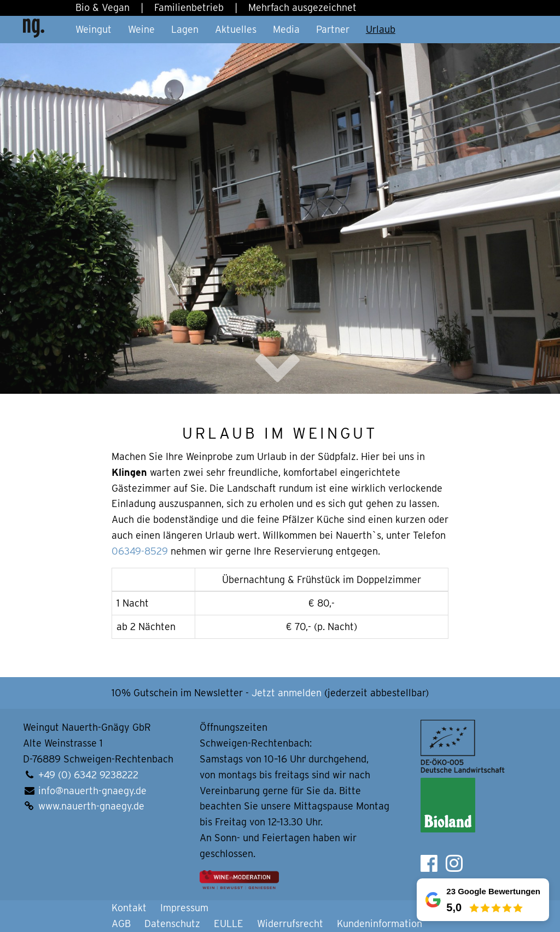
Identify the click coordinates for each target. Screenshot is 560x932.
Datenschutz (172, 924)
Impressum (184, 908)
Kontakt (129, 908)
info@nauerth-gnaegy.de (92, 791)
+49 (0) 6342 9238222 (88, 775)
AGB (121, 924)
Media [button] (286, 29)
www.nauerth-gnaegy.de (91, 806)
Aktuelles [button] (236, 29)
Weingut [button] (94, 29)
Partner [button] (333, 29)
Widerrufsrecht (290, 924)
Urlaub (381, 29)
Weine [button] (141, 29)
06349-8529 (140, 551)
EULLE (229, 924)
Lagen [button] (185, 29)
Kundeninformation (380, 924)
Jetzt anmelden (287, 693)
